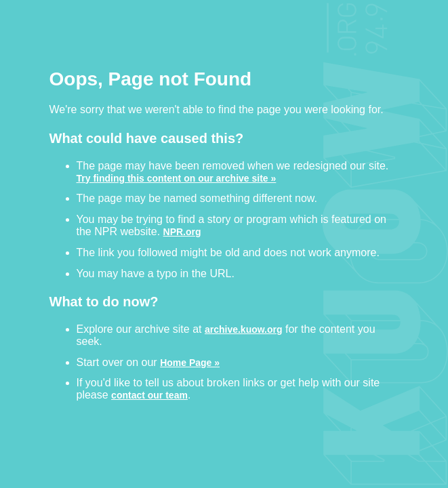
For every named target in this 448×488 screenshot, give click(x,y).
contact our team (149, 395)
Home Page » (190, 362)
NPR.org (182, 231)
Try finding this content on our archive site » (177, 178)
